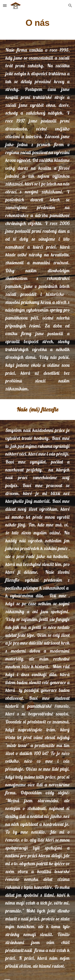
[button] (5, 5)
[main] (38, 23)
